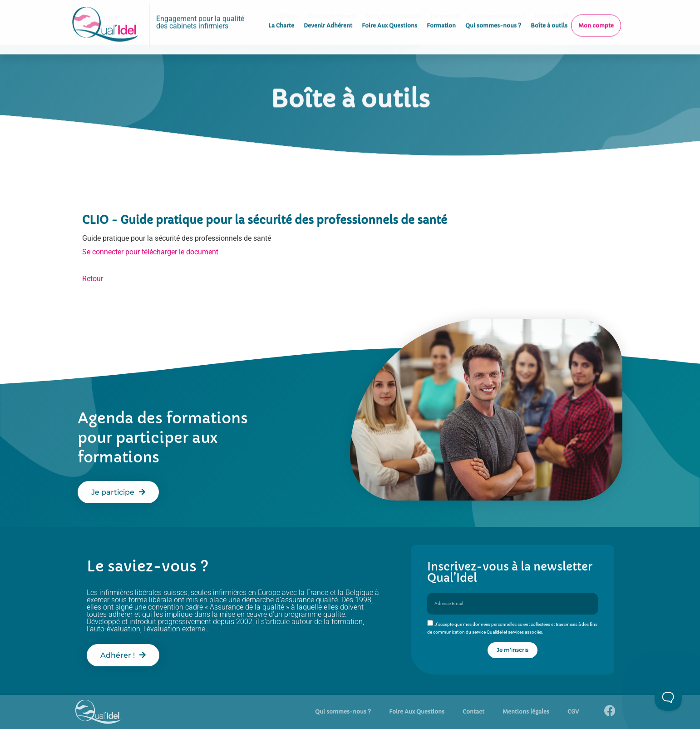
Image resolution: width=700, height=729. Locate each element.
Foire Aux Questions (389, 16)
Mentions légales (526, 712)
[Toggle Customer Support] (668, 697)
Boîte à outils (549, 16)
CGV (573, 712)
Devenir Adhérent (328, 16)
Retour (93, 279)
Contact (473, 712)
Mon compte (596, 16)
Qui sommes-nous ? (493, 16)
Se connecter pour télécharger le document (150, 252)
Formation (441, 16)
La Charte (281, 16)
